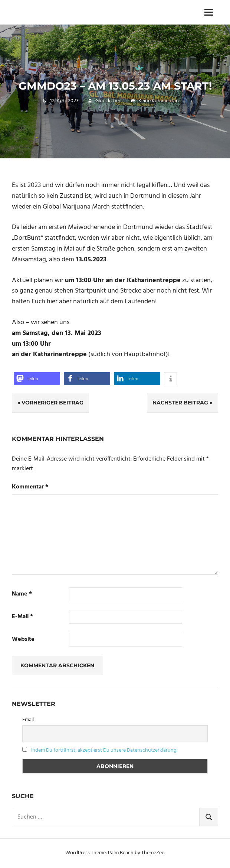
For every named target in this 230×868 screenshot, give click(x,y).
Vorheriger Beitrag (52, 403)
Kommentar (30, 487)
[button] (37, 379)
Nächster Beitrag (180, 403)
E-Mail (22, 617)
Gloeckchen (109, 101)
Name (22, 594)
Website (23, 640)
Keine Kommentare (159, 101)
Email (28, 720)
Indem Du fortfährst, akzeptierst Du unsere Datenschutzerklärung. (104, 750)
